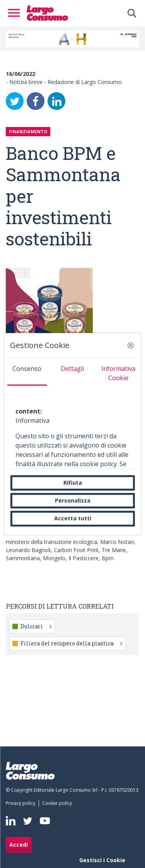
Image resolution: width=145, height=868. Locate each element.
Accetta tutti (73, 519)
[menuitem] (22, 803)
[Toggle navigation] (16, 13)
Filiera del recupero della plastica (71, 643)
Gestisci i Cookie (102, 860)
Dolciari (36, 626)
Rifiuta (73, 483)
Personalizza (73, 500)
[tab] (27, 372)
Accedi (19, 845)
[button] (131, 345)
